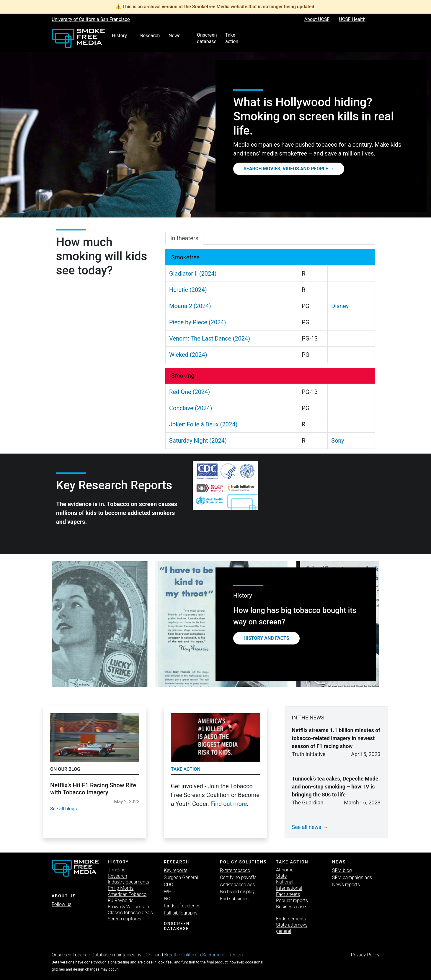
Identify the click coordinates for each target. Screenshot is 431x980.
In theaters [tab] (184, 238)
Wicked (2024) (188, 355)
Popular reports (292, 900)
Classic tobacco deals (130, 913)
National (285, 882)
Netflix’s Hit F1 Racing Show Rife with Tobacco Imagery (93, 789)
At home (285, 870)
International (289, 888)
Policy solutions (243, 862)
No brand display (237, 892)
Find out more (229, 804)
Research (117, 876)
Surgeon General (181, 877)
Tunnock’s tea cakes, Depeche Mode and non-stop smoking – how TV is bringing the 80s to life (335, 787)
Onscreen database (177, 926)
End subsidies (234, 899)
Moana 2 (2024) (190, 306)
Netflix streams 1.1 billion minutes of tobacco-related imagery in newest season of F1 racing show (336, 738)
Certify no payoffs (238, 877)
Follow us (62, 904)
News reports (346, 885)
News (339, 862)
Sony (338, 441)
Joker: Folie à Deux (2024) (203, 424)
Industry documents (128, 882)
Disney (340, 306)
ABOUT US (64, 896)
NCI (168, 899)
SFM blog (342, 870)
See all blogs (63, 809)
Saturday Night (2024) (198, 441)
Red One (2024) (190, 392)
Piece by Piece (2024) (198, 322)
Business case (291, 907)
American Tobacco (127, 894)
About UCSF (317, 19)
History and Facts (266, 638)
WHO (169, 892)
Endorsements (291, 919)
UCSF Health (352, 19)
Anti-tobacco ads (237, 885)
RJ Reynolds (121, 900)
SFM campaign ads (352, 877)
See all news (307, 827)
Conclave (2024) (191, 408)
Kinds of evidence (182, 906)
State (281, 876)
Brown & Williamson (128, 907)
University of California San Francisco (91, 19)
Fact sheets (288, 894)
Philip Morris (121, 888)
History (118, 862)
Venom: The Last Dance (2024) (210, 338)
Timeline (117, 870)
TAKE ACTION (292, 862)
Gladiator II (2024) (193, 274)
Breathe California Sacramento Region (203, 955)
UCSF (148, 955)
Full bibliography (181, 913)
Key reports (176, 870)
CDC (168, 885)
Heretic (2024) (188, 290)
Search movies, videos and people (286, 169)
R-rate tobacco (235, 870)
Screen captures (124, 919)
